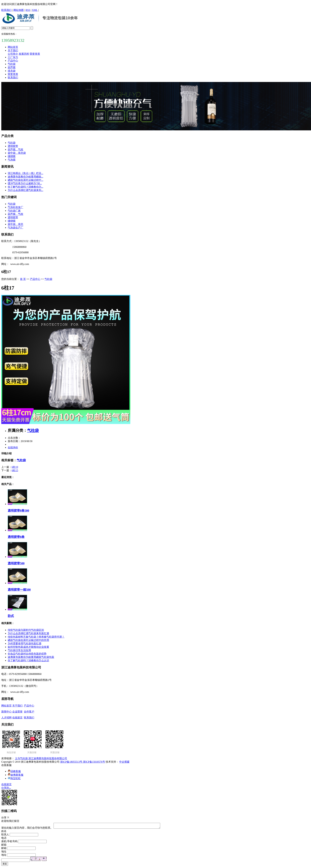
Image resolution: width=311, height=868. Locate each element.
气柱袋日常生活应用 (19, 650)
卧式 (11, 616)
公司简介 (13, 54)
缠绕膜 (12, 156)
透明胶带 (13, 146)
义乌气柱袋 (22, 758)
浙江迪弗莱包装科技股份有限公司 (48, 758)
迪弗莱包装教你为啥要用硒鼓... (25, 177)
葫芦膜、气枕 (15, 149)
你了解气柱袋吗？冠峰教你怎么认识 (28, 660)
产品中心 (13, 61)
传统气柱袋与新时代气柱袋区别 (26, 630)
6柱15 (15, 470)
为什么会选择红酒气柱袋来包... (25, 190)
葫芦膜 (12, 67)
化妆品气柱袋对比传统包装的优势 (27, 654)
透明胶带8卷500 (18, 511)
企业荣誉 (17, 712)
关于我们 (13, 50)
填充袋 (12, 71)
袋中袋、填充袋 (17, 153)
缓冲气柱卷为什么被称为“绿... (25, 183)
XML (35, 10)
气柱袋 (12, 64)
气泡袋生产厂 (15, 228)
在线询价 (13, 447)
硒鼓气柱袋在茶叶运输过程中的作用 (28, 640)
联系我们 (6, 10)
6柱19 (15, 467)
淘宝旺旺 (14, 778)
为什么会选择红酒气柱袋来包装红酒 (28, 633)
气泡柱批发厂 (15, 207)
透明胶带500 (16, 563)
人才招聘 (6, 718)
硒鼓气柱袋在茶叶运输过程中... (25, 180)
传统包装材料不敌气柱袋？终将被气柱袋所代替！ (36, 637)
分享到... (6, 788)
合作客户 (29, 712)
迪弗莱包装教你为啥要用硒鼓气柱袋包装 (31, 657)
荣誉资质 (35, 54)
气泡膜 (12, 160)
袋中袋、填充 (15, 224)
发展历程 (24, 54)
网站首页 (13, 47)
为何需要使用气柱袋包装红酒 (25, 643)
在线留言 (17, 718)
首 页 (23, 279)
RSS (28, 10)
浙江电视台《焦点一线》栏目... (25, 173)
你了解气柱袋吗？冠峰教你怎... (25, 187)
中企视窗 (124, 762)
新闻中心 (6, 712)
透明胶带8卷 (16, 537)
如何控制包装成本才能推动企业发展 (28, 647)
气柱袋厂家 (14, 211)
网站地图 (19, 10)
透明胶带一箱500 (19, 590)
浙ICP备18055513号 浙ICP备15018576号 (83, 762)
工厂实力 (13, 57)
